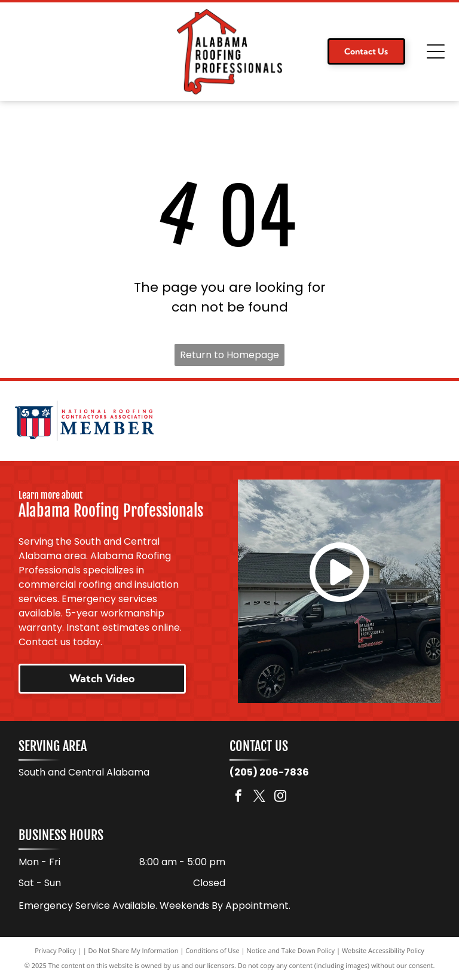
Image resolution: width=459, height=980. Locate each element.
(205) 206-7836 (269, 773)
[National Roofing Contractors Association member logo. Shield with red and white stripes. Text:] (84, 422)
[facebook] (238, 799)
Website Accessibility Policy (383, 952)
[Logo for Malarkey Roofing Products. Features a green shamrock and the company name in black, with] (229, 422)
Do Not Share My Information (134, 952)
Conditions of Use (212, 952)
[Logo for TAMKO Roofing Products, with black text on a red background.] (374, 422)
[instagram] (280, 799)
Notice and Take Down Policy (291, 952)
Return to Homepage (229, 355)
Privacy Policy (55, 952)
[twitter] (259, 799)
